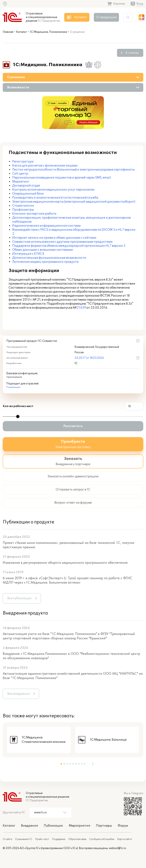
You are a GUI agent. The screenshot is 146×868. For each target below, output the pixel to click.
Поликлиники (13, 387)
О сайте (7, 839)
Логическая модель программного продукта (45, 262)
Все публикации (19, 598)
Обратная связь (77, 839)
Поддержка (59, 839)
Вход (140, 4)
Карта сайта (124, 839)
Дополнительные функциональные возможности (49, 258)
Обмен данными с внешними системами (43, 250)
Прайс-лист (42, 839)
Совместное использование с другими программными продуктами (62, 242)
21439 (81, 308)
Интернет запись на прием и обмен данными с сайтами (54, 238)
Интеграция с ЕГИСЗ (28, 254)
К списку (132, 53)
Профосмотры (23, 210)
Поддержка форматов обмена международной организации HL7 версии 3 (69, 246)
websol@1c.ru (118, 848)
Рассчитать (73, 426)
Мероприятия (79, 826)
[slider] (18, 417)
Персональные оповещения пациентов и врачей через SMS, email (62, 178)
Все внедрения (19, 694)
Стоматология (23, 206)
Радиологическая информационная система (46, 226)
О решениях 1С (24, 839)
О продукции (106, 17)
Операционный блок (28, 194)
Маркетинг (21, 182)
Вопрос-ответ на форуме (73, 503)
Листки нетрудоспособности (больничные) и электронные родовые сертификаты (73, 170)
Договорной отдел (26, 186)
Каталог (22, 32)
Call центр (20, 174)
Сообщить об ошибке (102, 839)
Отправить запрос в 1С (73, 490)
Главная (8, 32)
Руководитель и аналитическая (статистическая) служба (55, 198)
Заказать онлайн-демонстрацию (73, 476)
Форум (123, 826)
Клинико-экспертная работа (34, 214)
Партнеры (104, 826)
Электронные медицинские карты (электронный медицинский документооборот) (74, 202)
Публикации (53, 826)
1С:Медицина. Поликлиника (48, 32)
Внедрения (29, 826)
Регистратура (23, 162)
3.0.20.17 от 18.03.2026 (89, 358)
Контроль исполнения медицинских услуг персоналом (53, 190)
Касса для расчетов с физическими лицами (45, 166)
